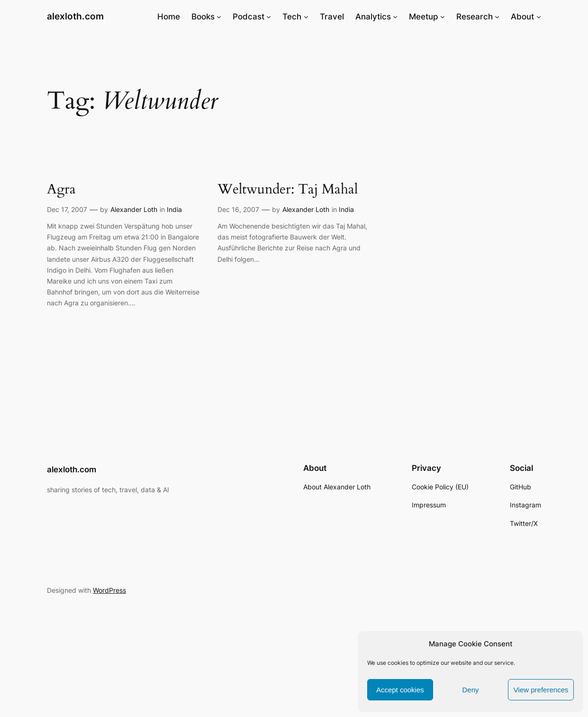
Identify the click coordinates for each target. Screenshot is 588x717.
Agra (61, 189)
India (174, 209)
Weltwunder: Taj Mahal (288, 189)
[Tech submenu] (306, 17)
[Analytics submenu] (395, 17)
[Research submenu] (497, 17)
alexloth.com (75, 16)
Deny (470, 690)
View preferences (541, 690)
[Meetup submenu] (443, 17)
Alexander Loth (134, 209)
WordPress (109, 590)
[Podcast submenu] (269, 17)
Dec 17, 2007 (67, 209)
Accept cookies (400, 690)
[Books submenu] (219, 17)
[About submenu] (539, 17)
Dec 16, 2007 (238, 209)
